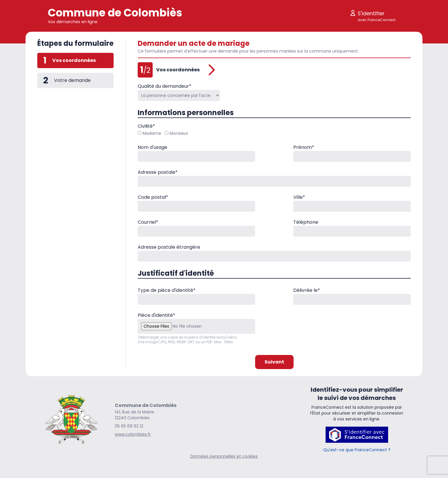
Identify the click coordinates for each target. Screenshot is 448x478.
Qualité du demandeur (165, 86)
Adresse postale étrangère (169, 247)
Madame (149, 133)
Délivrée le (307, 290)
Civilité (146, 126)
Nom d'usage (153, 147)
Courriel (148, 222)
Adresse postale (158, 172)
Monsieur (176, 133)
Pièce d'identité (156, 315)
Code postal (153, 197)
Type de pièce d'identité (167, 290)
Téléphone (306, 222)
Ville (299, 197)
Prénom (304, 147)
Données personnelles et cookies (224, 456)
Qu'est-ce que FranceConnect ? (357, 450)
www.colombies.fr (133, 434)
